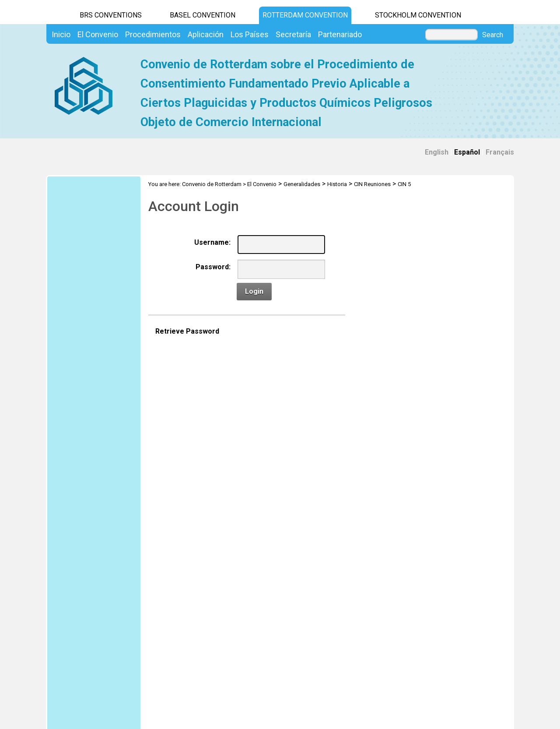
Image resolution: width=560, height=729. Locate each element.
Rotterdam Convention (305, 15)
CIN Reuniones (372, 184)
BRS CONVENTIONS (111, 15)
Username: (212, 242)
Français (500, 152)
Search (493, 35)
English (437, 152)
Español (467, 152)
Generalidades (302, 184)
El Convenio (262, 184)
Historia (337, 184)
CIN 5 (404, 184)
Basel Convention (203, 15)
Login (254, 291)
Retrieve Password (187, 331)
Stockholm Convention (418, 15)
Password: (213, 267)
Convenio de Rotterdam (212, 184)
